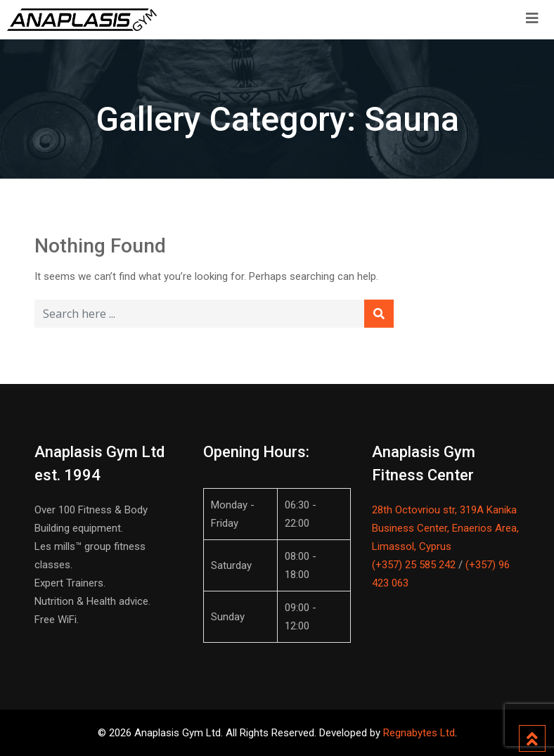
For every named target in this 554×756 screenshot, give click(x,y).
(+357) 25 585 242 (414, 565)
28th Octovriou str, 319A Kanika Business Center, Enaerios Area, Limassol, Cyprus (445, 528)
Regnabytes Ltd (419, 733)
